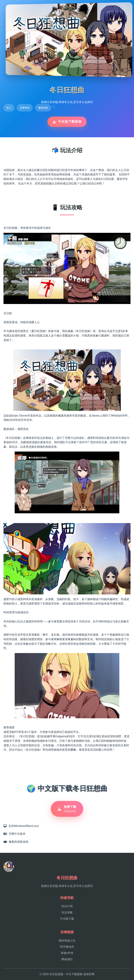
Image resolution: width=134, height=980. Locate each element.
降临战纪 (67, 959)
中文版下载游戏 (67, 122)
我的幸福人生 (67, 941)
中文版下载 (67, 919)
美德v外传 (67, 953)
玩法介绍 (67, 906)
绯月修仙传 (67, 947)
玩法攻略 (67, 912)
